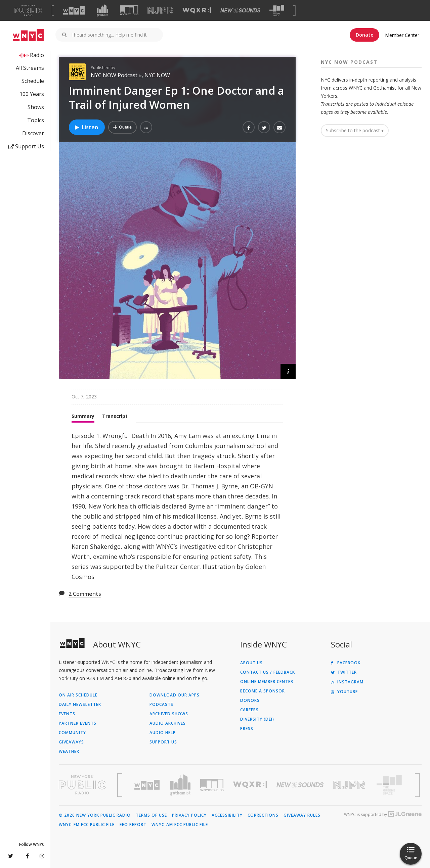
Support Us (26, 146)
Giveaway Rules (302, 815)
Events (67, 714)
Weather (69, 752)
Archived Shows (169, 714)
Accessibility (227, 815)
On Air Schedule (78, 695)
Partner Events (78, 723)
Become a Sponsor (263, 691)
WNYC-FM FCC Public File (87, 825)
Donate (364, 35)
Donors (250, 701)
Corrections (263, 815)
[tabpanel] (177, 506)
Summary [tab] (83, 416)
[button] (146, 127)
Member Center (402, 35)
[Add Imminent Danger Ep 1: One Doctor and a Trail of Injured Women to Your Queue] (122, 127)
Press (247, 729)
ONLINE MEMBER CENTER (267, 682)
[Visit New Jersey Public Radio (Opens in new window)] (350, 785)
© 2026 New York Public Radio (95, 815)
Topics (36, 120)
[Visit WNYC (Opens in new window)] (74, 10)
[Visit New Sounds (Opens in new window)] (240, 10)
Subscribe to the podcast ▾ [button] (355, 130)
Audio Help (163, 733)
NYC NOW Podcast (115, 75)
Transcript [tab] (115, 416)
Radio (37, 55)
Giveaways (71, 742)
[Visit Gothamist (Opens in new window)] (102, 10)
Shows (36, 107)
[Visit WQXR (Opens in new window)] (197, 11)
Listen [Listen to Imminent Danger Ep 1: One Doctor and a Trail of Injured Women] (86, 127)
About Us (251, 663)
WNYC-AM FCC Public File (180, 825)
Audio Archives (168, 723)
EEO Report (133, 825)
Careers (249, 710)
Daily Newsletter (80, 705)
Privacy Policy (189, 815)
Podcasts (161, 705)
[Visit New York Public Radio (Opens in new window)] (82, 785)
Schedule (33, 81)
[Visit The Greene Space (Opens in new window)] (277, 11)
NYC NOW (157, 75)
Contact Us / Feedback (268, 672)
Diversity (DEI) (257, 719)
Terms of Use (151, 815)
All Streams (30, 68)
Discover (33, 133)
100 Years (32, 94)
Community (72, 733)
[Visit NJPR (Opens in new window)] (160, 11)
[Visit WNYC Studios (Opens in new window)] (129, 10)
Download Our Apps (175, 695)
